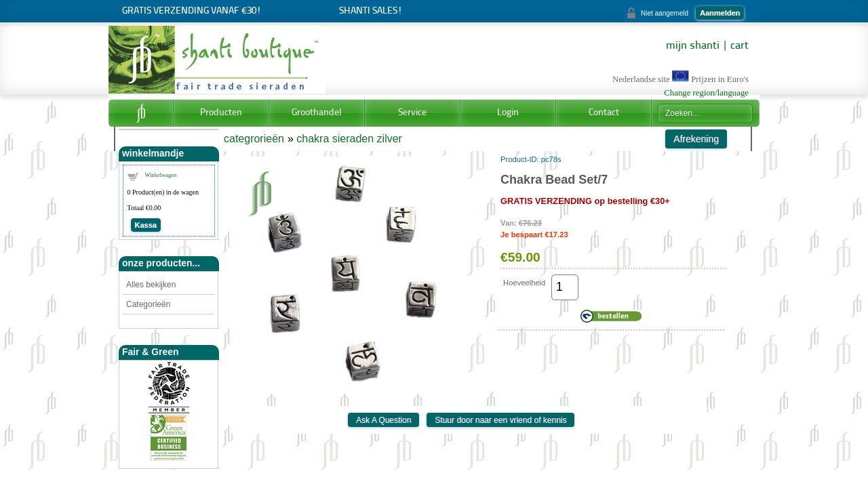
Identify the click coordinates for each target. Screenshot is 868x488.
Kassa (146, 225)
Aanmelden (720, 13)
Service (412, 113)
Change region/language (706, 93)
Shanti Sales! (371, 11)
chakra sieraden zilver (349, 139)
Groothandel (317, 113)
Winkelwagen (161, 175)
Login (508, 113)
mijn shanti (693, 46)
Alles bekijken (151, 285)
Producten (221, 113)
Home (141, 113)
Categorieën (148, 304)
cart (739, 46)
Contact (604, 113)
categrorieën (254, 139)
